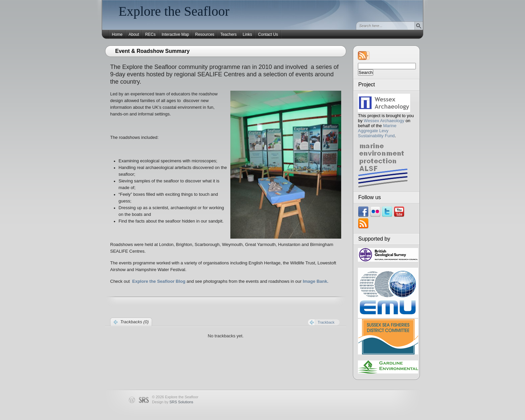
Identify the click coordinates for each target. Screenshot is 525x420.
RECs (150, 34)
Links (247, 34)
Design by (173, 402)
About (134, 34)
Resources (205, 34)
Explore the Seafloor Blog (159, 281)
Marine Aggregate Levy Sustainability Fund (377, 131)
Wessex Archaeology (384, 121)
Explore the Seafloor (174, 11)
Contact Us (268, 34)
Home (117, 34)
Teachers (229, 34)
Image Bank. (316, 281)
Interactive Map (175, 34)
